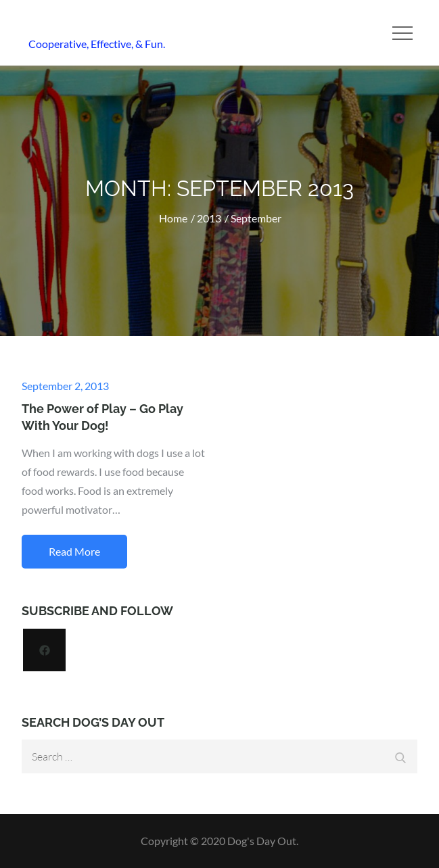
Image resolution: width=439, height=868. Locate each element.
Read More (74, 551)
